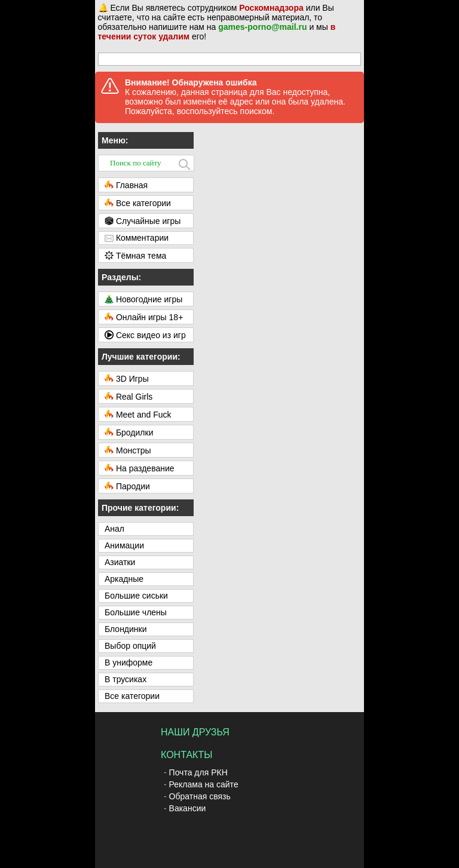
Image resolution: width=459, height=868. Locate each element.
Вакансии (188, 808)
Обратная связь (200, 796)
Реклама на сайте (204, 784)
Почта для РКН (198, 772)
